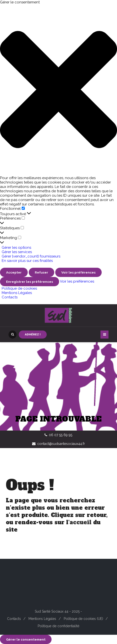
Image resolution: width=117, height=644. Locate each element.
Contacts (10, 297)
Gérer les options (16, 248)
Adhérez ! (33, 334)
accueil (81, 522)
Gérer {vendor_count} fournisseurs (31, 256)
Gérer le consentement (26, 639)
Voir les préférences (78, 272)
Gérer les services (17, 252)
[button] (58, 90)
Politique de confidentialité (58, 626)
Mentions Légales (17, 293)
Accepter (14, 272)
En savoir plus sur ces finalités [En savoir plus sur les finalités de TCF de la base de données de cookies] (27, 261)
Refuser (41, 272)
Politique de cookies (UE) (83, 619)
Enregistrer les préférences (30, 282)
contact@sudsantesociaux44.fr (61, 444)
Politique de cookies (19, 288)
